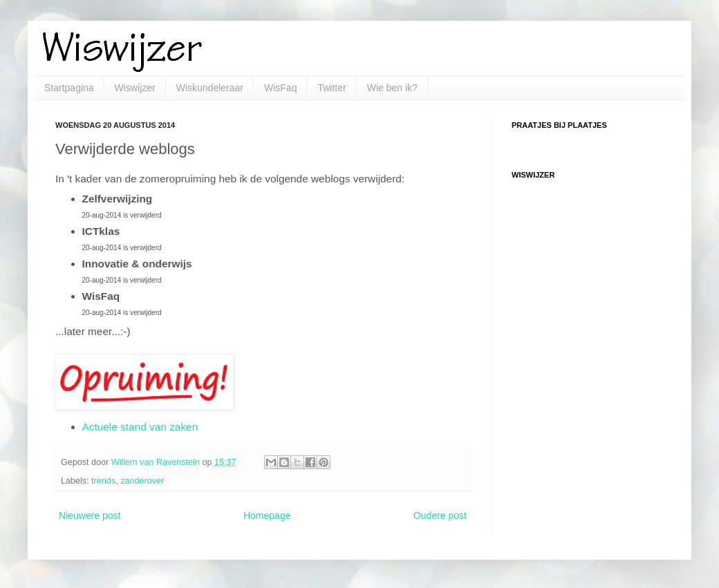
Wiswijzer (135, 88)
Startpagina (69, 88)
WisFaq (280, 88)
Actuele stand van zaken (140, 427)
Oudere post (440, 515)
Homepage (267, 515)
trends (103, 481)
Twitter (332, 88)
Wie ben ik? (392, 88)
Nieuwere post (90, 515)
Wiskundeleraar (210, 88)
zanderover (142, 481)
